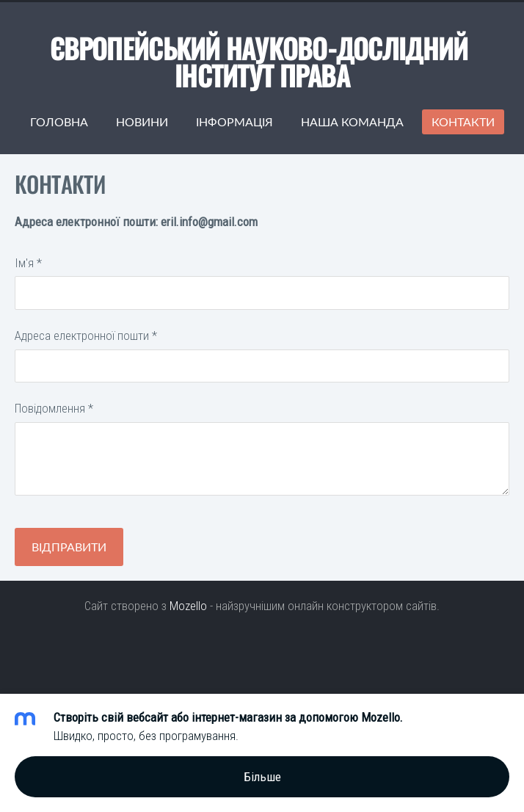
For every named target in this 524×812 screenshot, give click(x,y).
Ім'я (28, 263)
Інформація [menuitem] (234, 122)
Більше (262, 777)
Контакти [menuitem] (463, 122)
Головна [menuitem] (59, 122)
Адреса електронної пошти (86, 336)
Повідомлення (54, 408)
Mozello (188, 606)
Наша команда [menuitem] (352, 122)
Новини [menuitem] (142, 122)
